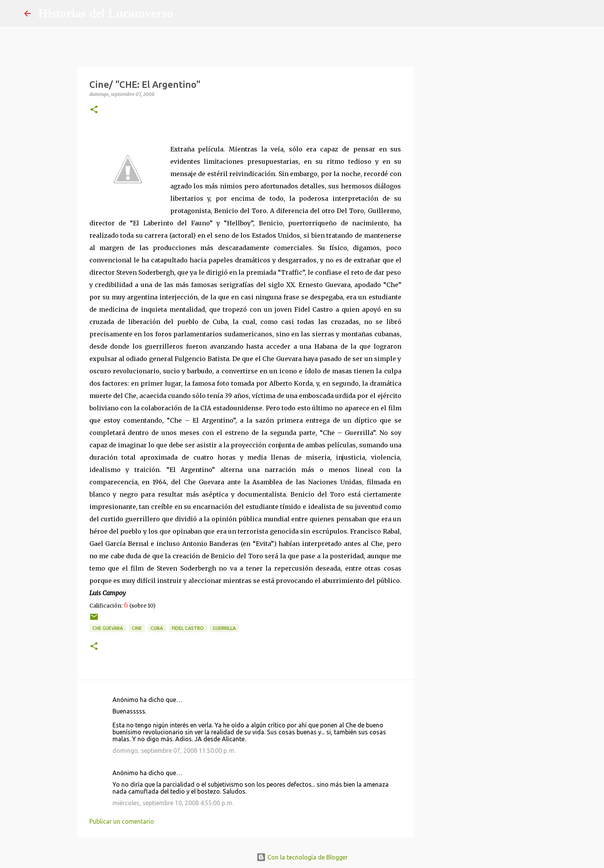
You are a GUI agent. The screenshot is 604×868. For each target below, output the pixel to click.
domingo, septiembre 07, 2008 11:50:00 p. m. (174, 750)
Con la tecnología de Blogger (302, 857)
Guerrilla (224, 628)
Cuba (157, 628)
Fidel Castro (188, 628)
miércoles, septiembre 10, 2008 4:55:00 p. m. (173, 803)
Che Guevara (108, 628)
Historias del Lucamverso (106, 13)
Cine (137, 628)
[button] (94, 110)
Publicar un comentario (122, 821)
